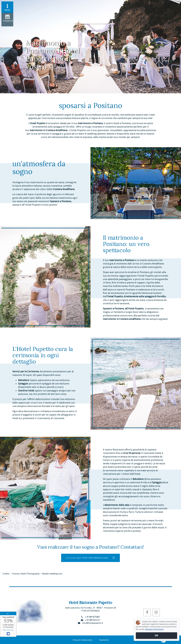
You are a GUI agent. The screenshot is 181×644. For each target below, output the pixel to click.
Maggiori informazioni (154, 629)
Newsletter (104, 640)
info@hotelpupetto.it (93, 623)
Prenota (8, 21)
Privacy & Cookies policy (83, 640)
